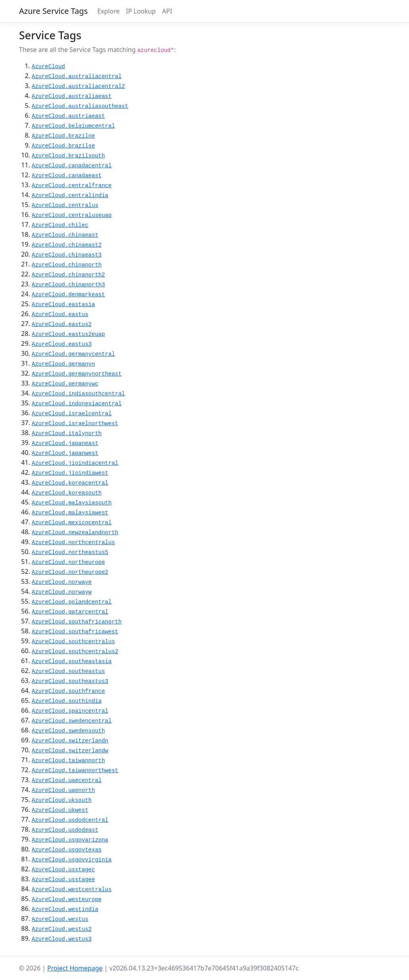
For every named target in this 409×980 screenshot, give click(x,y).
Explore (108, 11)
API (167, 11)
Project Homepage (75, 968)
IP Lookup (141, 11)
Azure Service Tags (53, 11)
